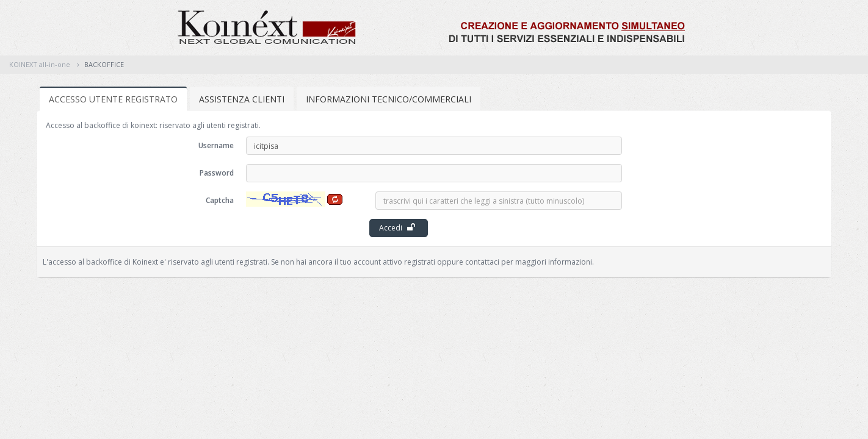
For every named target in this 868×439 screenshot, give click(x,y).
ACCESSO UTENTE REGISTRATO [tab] (113, 99)
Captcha (220, 200)
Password (217, 173)
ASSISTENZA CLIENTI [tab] (242, 99)
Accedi (397, 228)
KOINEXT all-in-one (40, 64)
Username (216, 145)
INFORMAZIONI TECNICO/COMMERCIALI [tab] (389, 99)
